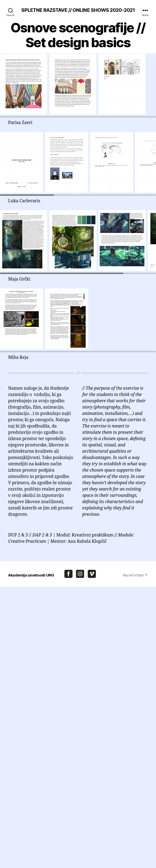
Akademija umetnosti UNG (31, 575)
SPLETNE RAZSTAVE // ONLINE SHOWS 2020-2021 (78, 10)
